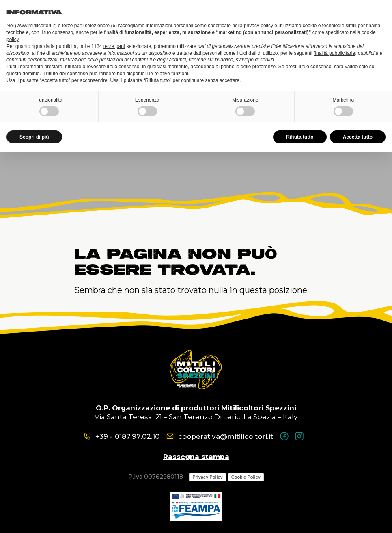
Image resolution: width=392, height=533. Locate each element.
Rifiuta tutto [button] (300, 137)
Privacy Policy (208, 477)
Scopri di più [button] (34, 137)
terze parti (114, 46)
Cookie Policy (246, 477)
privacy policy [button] (258, 26)
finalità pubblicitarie (334, 53)
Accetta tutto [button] (358, 137)
